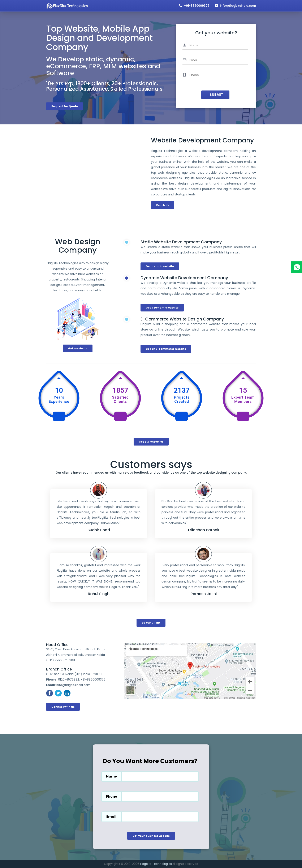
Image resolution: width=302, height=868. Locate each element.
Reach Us (163, 205)
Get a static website (160, 266)
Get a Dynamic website (162, 308)
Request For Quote (65, 106)
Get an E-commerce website (166, 349)
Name (111, 776)
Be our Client (151, 623)
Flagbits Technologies (156, 864)
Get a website (78, 348)
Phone (111, 796)
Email (111, 817)
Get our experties (151, 442)
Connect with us (63, 707)
